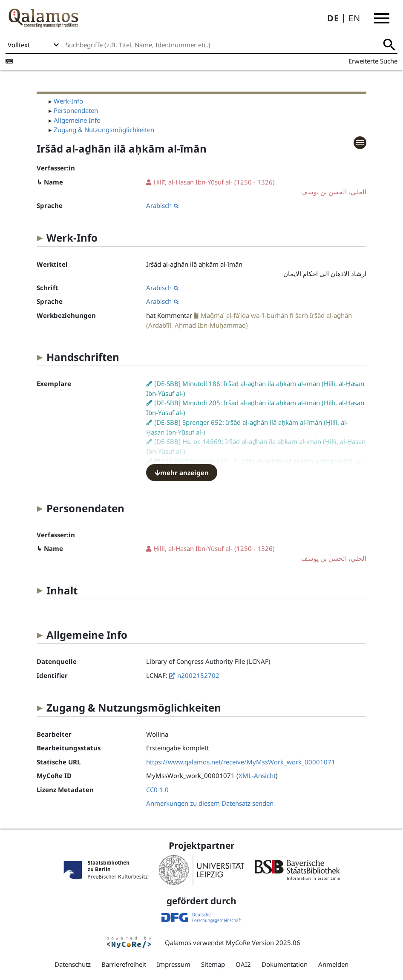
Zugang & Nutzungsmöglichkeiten (104, 130)
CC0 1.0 (157, 790)
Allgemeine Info (77, 120)
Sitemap (213, 964)
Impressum (174, 964)
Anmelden (333, 964)
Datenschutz (73, 964)
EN (354, 18)
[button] (382, 18)
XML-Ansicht (257, 775)
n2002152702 (198, 675)
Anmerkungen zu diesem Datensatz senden (210, 803)
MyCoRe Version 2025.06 (263, 943)
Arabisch (162, 205)
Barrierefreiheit (124, 964)
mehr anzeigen (182, 473)
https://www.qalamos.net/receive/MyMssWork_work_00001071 (241, 762)
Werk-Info (68, 101)
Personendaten (76, 110)
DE (333, 18)
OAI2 (243, 964)
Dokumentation (285, 964)
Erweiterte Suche (373, 61)
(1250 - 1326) (256, 187)
